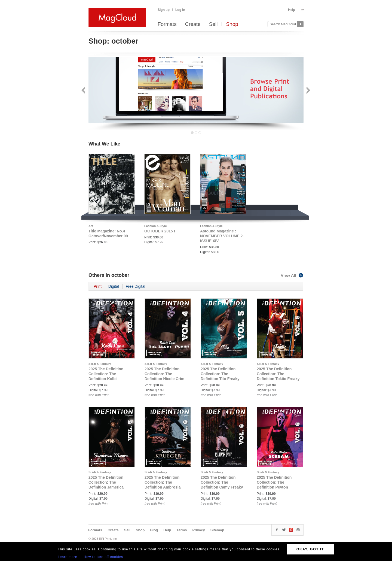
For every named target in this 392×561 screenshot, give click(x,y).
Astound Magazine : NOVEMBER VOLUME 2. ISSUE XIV (222, 236)
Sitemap (217, 530)
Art (91, 226)
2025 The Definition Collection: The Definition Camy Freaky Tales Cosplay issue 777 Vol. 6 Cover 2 (222, 487)
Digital (114, 286)
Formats (167, 24)
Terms (182, 530)
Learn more (67, 557)
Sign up (164, 10)
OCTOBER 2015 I (160, 231)
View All (292, 275)
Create (193, 24)
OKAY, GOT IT (310, 549)
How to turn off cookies (104, 557)
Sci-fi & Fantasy (100, 364)
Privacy (199, 530)
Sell (213, 24)
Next (308, 91)
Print (98, 286)
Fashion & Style (156, 226)
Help (292, 10)
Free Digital (136, 286)
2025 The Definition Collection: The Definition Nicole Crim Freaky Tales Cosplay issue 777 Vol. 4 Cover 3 (166, 379)
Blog (154, 530)
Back (84, 91)
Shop (232, 24)
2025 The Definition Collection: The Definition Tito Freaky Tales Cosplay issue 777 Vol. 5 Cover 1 (222, 379)
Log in (180, 10)
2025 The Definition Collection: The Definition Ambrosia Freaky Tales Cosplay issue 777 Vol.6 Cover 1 (166, 487)
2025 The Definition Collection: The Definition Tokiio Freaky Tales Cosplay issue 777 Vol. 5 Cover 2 (278, 379)
